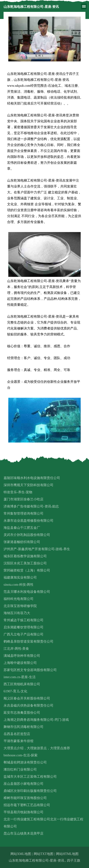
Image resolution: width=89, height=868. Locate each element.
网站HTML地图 (67, 854)
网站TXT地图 (44, 854)
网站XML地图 (21, 854)
